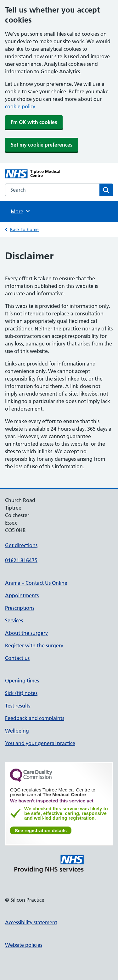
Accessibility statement (31, 922)
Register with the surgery (34, 646)
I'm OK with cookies (34, 122)
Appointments (22, 595)
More (21, 211)
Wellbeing (17, 731)
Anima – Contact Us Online (36, 583)
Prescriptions (20, 608)
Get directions (21, 545)
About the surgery (26, 633)
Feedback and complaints (35, 718)
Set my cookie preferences (42, 145)
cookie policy (20, 106)
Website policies (24, 945)
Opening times (22, 681)
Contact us (17, 658)
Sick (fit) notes (21, 693)
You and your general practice (40, 743)
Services (14, 620)
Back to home (24, 230)
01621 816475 (21, 560)
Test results (18, 706)
